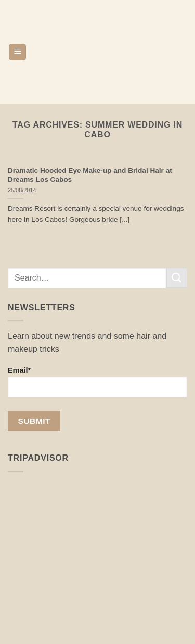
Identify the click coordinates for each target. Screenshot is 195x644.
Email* (97, 382)
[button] (17, 52)
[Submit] (177, 278)
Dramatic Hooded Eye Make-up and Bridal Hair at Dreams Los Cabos (90, 175)
